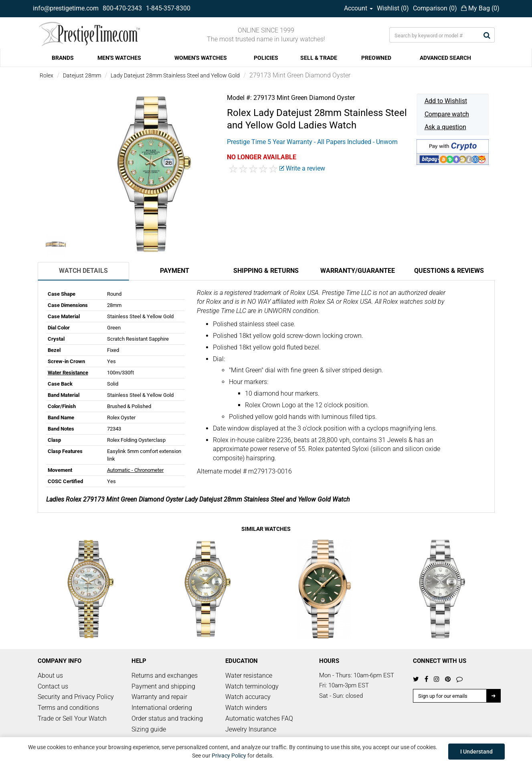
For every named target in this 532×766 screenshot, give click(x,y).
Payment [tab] (175, 271)
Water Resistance (68, 373)
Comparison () (435, 8)
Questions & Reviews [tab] (449, 271)
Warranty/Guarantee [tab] (358, 271)
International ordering (162, 708)
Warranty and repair (159, 697)
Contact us (53, 686)
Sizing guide (149, 729)
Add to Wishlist (446, 101)
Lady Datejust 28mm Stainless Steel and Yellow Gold (175, 75)
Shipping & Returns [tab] (266, 271)
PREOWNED (376, 58)
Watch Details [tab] (83, 271)
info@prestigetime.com (66, 8)
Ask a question (445, 127)
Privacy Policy (229, 756)
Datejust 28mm (82, 75)
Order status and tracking (167, 718)
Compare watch (447, 114)
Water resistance (249, 676)
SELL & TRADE (319, 58)
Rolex (47, 75)
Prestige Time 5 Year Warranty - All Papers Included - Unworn (312, 142)
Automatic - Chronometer (135, 470)
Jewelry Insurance (251, 729)
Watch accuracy (248, 697)
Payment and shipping (163, 686)
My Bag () (480, 8)
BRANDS (63, 58)
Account (358, 8)
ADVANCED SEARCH (445, 58)
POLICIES (266, 58)
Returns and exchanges (165, 676)
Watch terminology (252, 686)
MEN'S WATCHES (119, 58)
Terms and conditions (68, 708)
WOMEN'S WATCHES (201, 58)
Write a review (302, 168)
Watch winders (246, 708)
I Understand (476, 752)
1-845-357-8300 (168, 8)
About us (50, 676)
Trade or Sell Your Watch (72, 718)
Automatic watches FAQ (259, 718)
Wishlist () (393, 8)
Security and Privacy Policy (76, 697)
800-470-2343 (122, 8)
